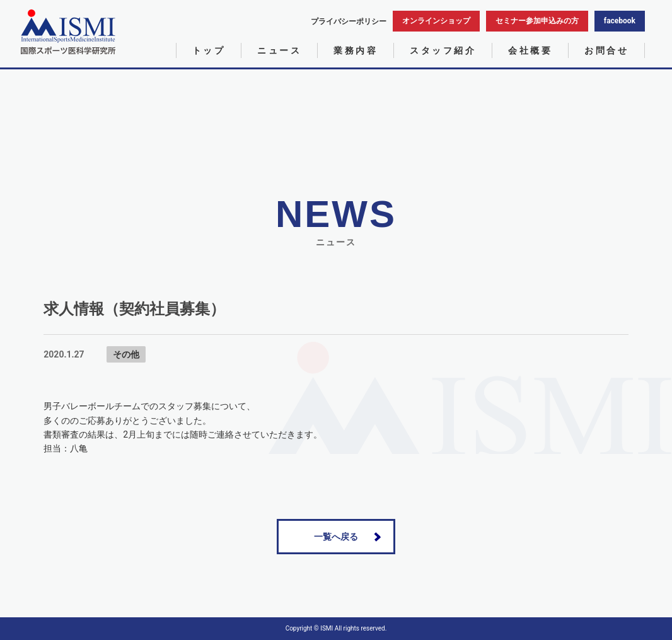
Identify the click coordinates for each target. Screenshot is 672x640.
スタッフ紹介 (443, 50)
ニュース (279, 50)
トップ (209, 50)
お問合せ (606, 50)
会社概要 (530, 50)
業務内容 (356, 50)
